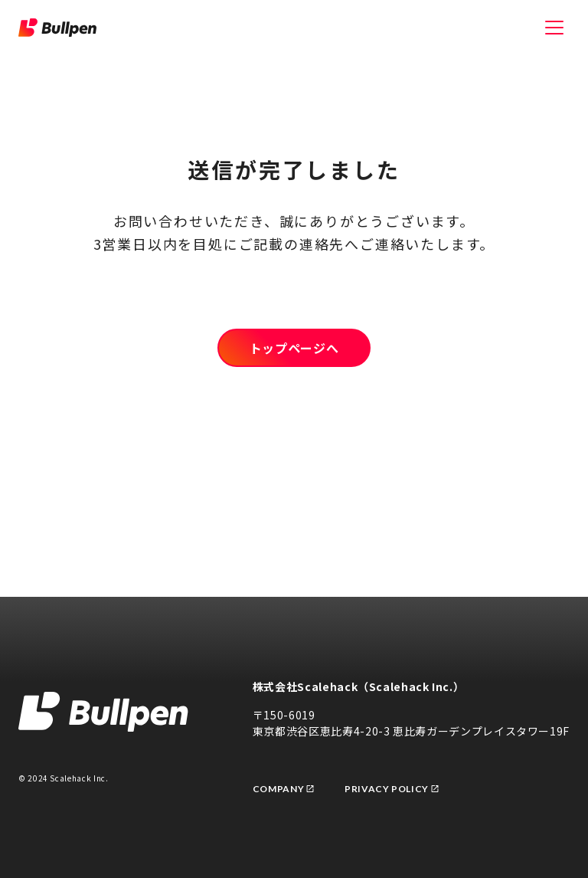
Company (283, 789)
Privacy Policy (392, 789)
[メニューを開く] (554, 28)
